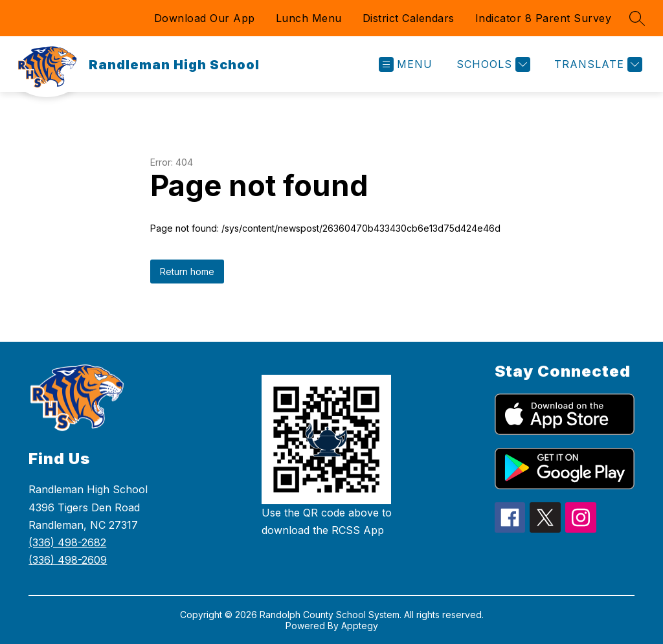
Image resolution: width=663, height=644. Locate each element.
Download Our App (205, 18)
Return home (187, 272)
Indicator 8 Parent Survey (544, 18)
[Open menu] (406, 64)
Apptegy (360, 626)
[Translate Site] (597, 64)
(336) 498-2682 (67, 542)
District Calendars (409, 18)
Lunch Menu (309, 18)
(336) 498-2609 (68, 560)
